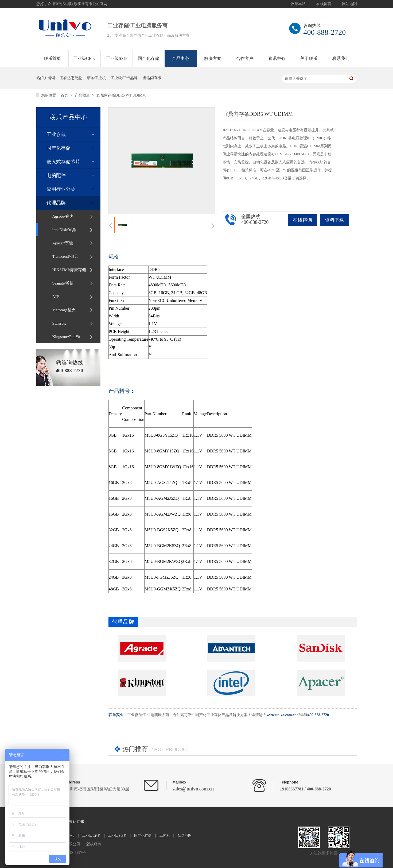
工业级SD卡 (117, 836)
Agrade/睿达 (63, 216)
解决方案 (213, 58)
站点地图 (185, 836)
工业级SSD (116, 58)
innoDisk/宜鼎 (64, 230)
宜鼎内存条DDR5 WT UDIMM (121, 95)
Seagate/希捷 (63, 283)
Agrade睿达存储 (71, 822)
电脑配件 (56, 175)
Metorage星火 (64, 310)
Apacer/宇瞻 (63, 243)
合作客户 (245, 58)
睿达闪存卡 (152, 78)
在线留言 (324, 4)
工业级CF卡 (84, 58)
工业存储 (56, 135)
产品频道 (83, 95)
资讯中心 (277, 58)
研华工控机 (96, 78)
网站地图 (349, 4)
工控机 (165, 836)
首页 (65, 95)
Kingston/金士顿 (66, 337)
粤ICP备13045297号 (70, 853)
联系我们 (341, 58)
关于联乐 (309, 58)
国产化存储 (149, 58)
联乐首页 (52, 58)
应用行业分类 (61, 189)
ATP (56, 297)
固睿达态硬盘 (71, 78)
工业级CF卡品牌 (124, 78)
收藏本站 (298, 4)
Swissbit (59, 323)
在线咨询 (302, 220)
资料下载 (334, 220)
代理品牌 (56, 203)
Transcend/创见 (65, 256)
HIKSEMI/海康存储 (69, 270)
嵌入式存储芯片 (63, 162)
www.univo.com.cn (281, 715)
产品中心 (181, 58)
